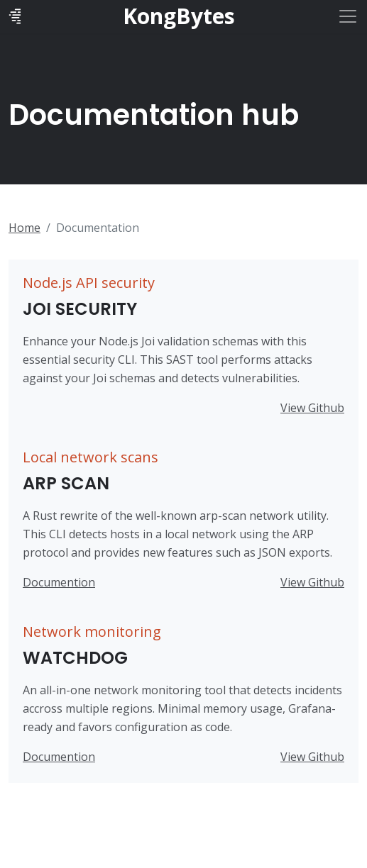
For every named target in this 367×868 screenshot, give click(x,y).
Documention (59, 582)
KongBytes (179, 16)
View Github (312, 408)
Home (24, 228)
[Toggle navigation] (348, 16)
